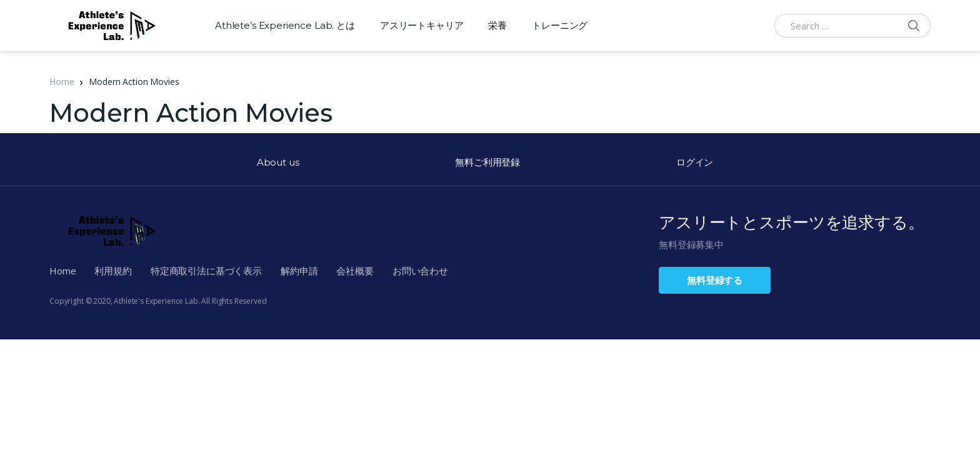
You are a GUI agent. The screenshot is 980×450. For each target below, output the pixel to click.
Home (62, 82)
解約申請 (299, 271)
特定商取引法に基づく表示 (206, 271)
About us (278, 162)
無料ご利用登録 (487, 162)
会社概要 (355, 271)
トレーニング (560, 25)
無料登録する (715, 280)
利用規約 (113, 271)
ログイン (695, 162)
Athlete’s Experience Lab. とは (285, 25)
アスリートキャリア (422, 25)
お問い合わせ (420, 271)
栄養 (497, 25)
